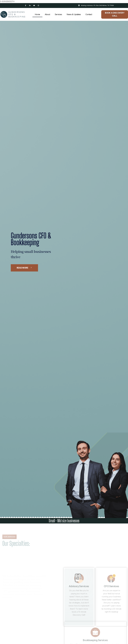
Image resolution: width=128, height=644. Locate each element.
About (47, 14)
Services (58, 14)
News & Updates (74, 14)
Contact (89, 14)
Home (37, 14)
